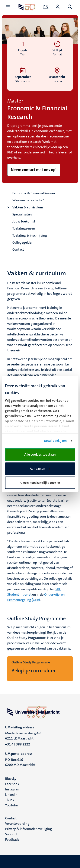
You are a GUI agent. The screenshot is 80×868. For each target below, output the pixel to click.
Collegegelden (23, 242)
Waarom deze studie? (28, 200)
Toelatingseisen (24, 228)
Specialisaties (22, 214)
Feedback (12, 840)
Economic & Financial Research (35, 193)
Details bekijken (55, 441)
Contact (18, 249)
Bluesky (11, 779)
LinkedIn (11, 795)
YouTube (11, 805)
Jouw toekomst (24, 221)
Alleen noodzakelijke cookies (40, 483)
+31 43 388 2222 (18, 744)
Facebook (12, 784)
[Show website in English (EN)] (46, 7)
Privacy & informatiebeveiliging (28, 829)
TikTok (10, 800)
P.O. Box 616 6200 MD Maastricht (20, 762)
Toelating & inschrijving (30, 235)
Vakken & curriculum (28, 207)
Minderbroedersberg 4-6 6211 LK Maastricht (23, 736)
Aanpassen (40, 469)
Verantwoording (17, 824)
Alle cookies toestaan (40, 454)
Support (11, 834)
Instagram (13, 789)
